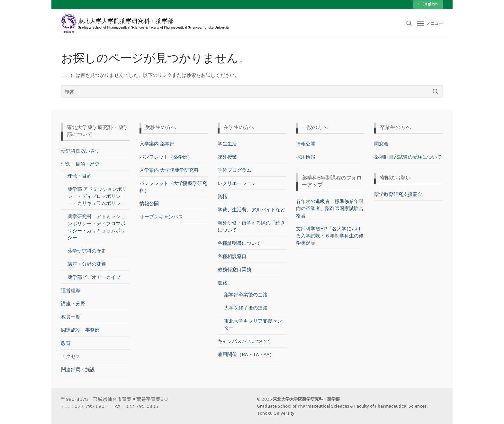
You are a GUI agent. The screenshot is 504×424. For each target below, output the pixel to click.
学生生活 (227, 143)
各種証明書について (239, 243)
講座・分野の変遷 (87, 264)
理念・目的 (80, 176)
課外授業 (227, 157)
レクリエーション (237, 183)
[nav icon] (430, 23)
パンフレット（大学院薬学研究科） (173, 187)
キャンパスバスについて (244, 341)
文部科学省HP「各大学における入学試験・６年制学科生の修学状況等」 (330, 235)
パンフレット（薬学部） (166, 157)
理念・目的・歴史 (81, 164)
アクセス (71, 356)
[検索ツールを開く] (409, 23)
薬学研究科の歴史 (87, 251)
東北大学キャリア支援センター (253, 324)
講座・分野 (73, 303)
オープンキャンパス (161, 217)
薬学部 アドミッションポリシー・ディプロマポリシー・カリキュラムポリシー (97, 196)
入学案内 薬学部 (157, 143)
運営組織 (71, 290)
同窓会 (381, 143)
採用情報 (306, 157)
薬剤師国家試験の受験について (408, 157)
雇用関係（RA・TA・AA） (246, 354)
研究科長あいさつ (80, 151)
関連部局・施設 (78, 369)
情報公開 (149, 203)
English (428, 4)
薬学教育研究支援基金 (398, 194)
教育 (66, 343)
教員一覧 (71, 317)
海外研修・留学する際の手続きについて (251, 226)
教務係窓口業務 (234, 269)
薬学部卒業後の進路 (246, 294)
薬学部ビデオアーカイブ (94, 277)
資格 (222, 196)
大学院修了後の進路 (246, 308)
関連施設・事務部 (80, 330)
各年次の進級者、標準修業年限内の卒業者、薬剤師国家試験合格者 (330, 208)
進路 (223, 282)
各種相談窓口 (232, 256)
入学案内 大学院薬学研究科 (169, 170)
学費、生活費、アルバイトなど (251, 209)
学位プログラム (234, 170)
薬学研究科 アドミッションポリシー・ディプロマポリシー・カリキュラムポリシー (96, 227)
